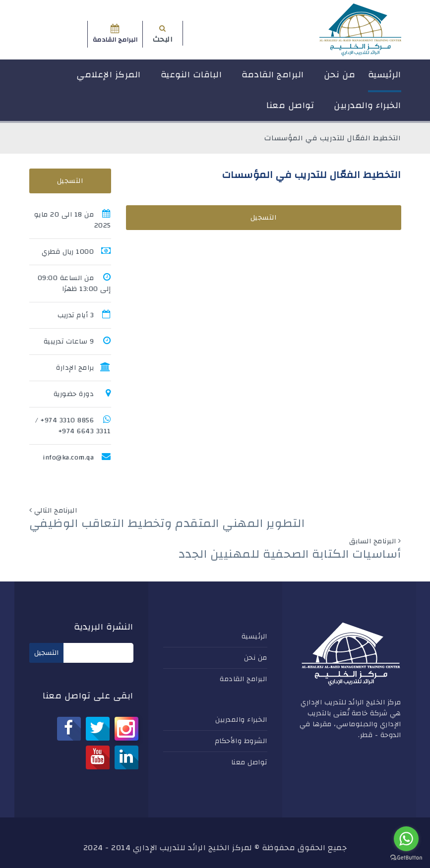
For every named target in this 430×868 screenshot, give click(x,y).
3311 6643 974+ (85, 431)
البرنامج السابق (373, 541)
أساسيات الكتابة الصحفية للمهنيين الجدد (290, 554)
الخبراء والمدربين (368, 105)
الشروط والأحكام (241, 741)
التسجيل (264, 218)
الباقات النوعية (191, 75)
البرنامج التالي (56, 511)
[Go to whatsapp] (406, 839)
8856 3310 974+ (67, 420)
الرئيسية (385, 75)
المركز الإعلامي (109, 75)
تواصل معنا (290, 105)
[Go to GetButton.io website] (406, 858)
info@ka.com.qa (68, 458)
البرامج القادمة (273, 75)
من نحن (340, 75)
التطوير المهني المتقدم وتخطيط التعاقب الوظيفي (167, 523)
